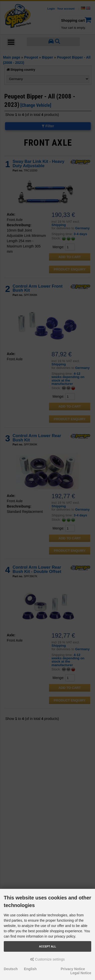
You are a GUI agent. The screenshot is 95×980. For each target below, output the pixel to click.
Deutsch (11, 969)
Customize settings (47, 959)
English (30, 969)
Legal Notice (81, 973)
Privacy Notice (73, 969)
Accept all (47, 946)
